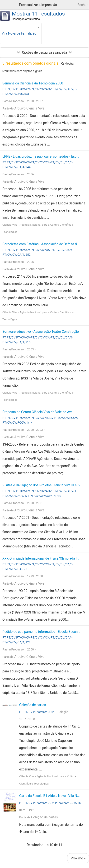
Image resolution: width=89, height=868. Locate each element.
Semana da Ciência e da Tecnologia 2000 (33, 83)
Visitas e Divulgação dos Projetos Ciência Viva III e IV (41, 485)
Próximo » (78, 858)
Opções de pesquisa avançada (45, 52)
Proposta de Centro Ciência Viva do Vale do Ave (37, 412)
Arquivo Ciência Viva (29, 108)
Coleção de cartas (33, 705)
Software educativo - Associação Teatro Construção (41, 332)
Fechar (83, 5)
